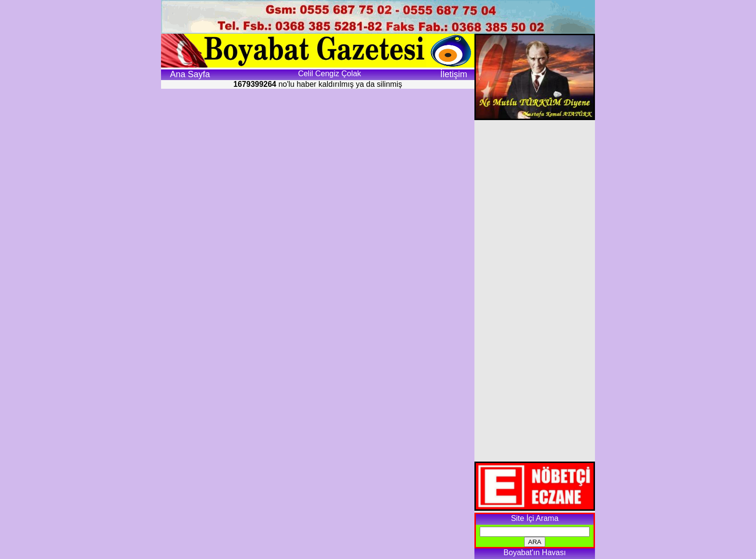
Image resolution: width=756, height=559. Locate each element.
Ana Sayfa (190, 74)
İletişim (454, 74)
